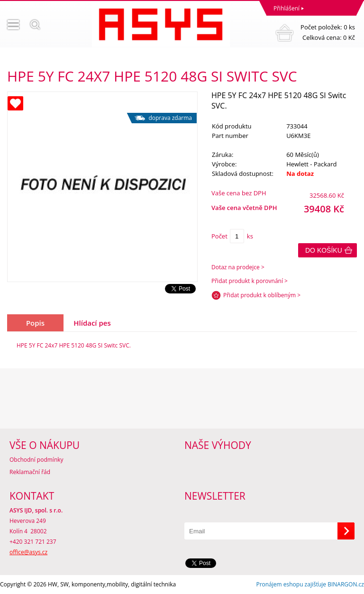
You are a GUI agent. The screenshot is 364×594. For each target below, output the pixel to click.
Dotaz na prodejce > (238, 267)
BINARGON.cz (346, 584)
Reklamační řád (30, 472)
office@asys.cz (28, 552)
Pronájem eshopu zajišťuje (291, 584)
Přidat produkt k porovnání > (250, 281)
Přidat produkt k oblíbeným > (262, 295)
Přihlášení (287, 8)
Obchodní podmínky (36, 460)
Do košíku (324, 250)
